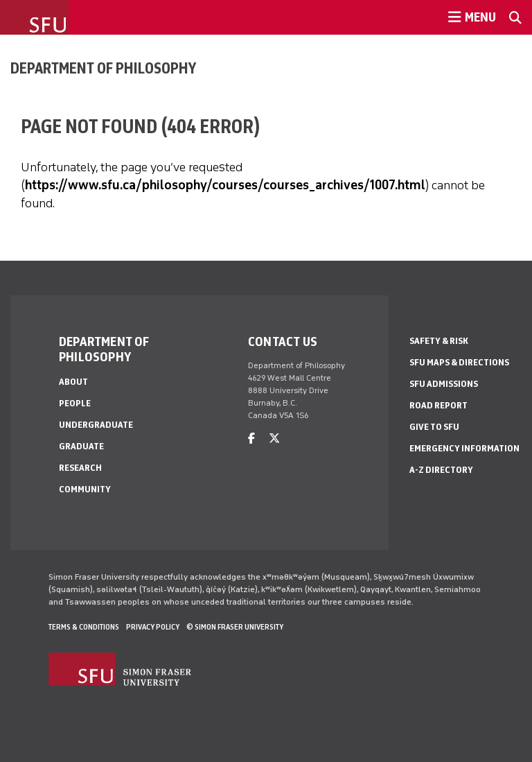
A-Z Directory (441, 470)
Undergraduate (96, 425)
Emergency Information (464, 448)
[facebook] (251, 439)
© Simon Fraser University (235, 627)
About (73, 382)
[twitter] (274, 439)
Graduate (81, 446)
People (75, 403)
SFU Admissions (444, 384)
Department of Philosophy (103, 68)
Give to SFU (434, 427)
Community (85, 489)
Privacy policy (153, 627)
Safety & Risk (439, 341)
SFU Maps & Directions (459, 362)
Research (80, 468)
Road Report (438, 405)
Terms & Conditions (84, 627)
